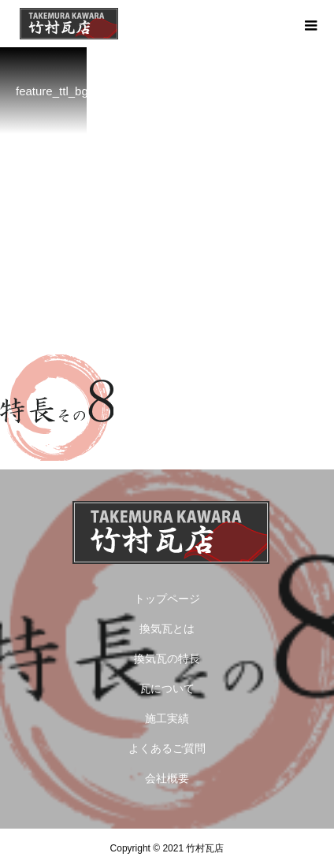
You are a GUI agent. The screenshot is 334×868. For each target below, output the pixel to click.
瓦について (167, 688)
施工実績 (167, 718)
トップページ (167, 599)
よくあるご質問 (167, 748)
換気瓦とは (167, 629)
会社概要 (167, 778)
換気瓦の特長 (167, 658)
